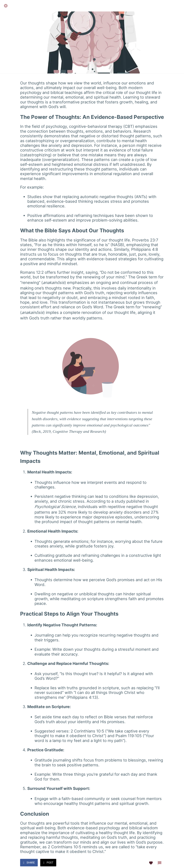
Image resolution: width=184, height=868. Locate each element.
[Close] (6, 6)
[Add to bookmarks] (151, 863)
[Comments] (160, 863)
